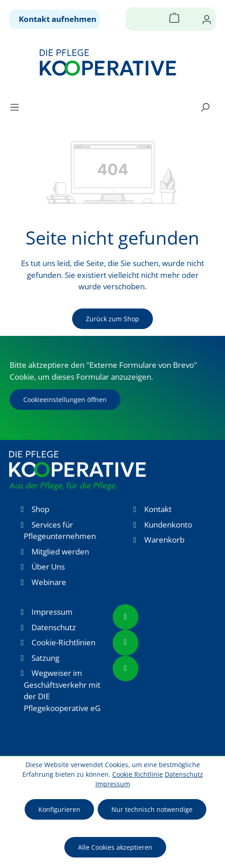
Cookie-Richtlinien (63, 642)
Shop (40, 509)
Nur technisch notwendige (152, 809)
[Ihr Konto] (207, 19)
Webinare (49, 582)
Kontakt (158, 509)
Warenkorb (164, 540)
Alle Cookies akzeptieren (115, 847)
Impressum (52, 612)
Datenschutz (54, 627)
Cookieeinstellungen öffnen (65, 400)
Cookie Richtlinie (138, 774)
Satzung (45, 658)
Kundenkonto (168, 525)
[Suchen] (205, 107)
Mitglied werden (60, 552)
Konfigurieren (59, 809)
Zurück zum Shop (112, 319)
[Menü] (17, 107)
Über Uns (48, 567)
